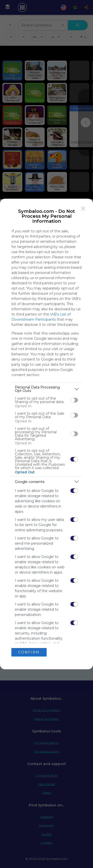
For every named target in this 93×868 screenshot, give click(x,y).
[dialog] (46, 434)
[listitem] (46, 389)
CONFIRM (29, 652)
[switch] (74, 400)
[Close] (83, 208)
